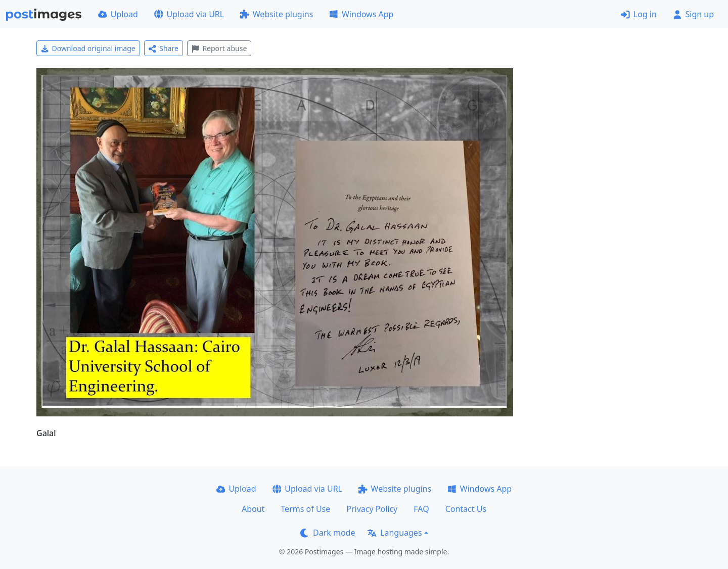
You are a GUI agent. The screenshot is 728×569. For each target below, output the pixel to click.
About (253, 509)
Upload (118, 14)
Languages (395, 533)
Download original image (88, 48)
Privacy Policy (372, 509)
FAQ (421, 509)
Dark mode (328, 533)
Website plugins (277, 14)
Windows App (361, 14)
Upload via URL (189, 14)
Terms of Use (305, 509)
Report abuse (219, 48)
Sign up (693, 14)
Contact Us (466, 509)
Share (164, 48)
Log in (639, 14)
